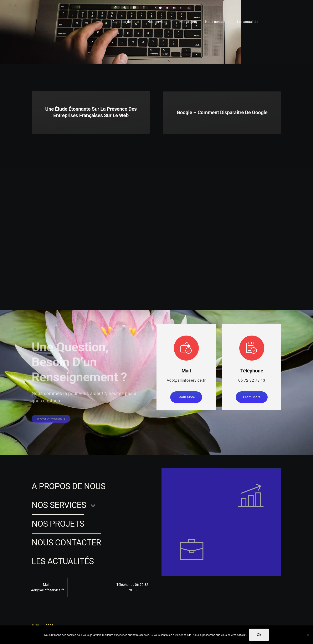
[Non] (308, 635)
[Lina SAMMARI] (16, 15)
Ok (259, 635)
